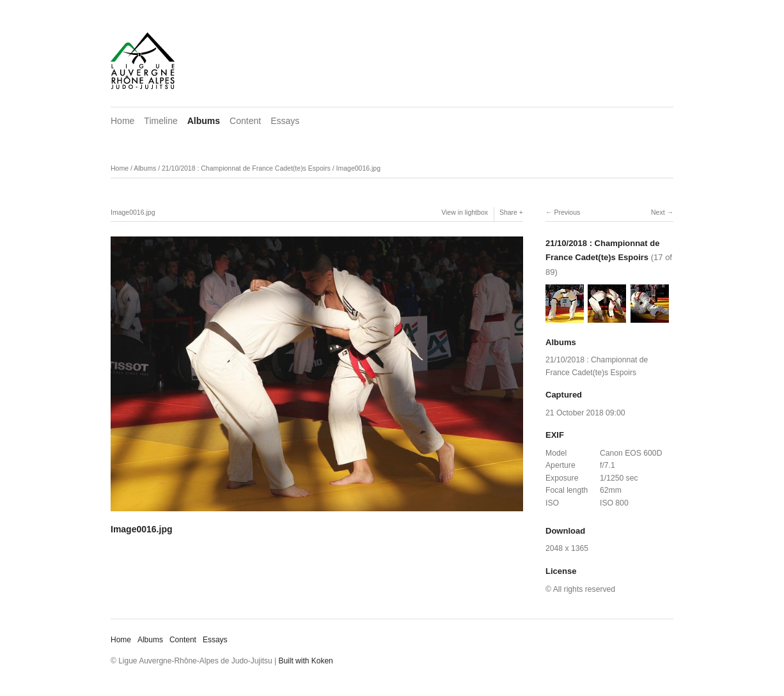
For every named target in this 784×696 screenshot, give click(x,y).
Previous (567, 212)
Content (245, 121)
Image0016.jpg (358, 168)
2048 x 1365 (567, 548)
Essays (285, 121)
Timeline (161, 121)
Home (122, 121)
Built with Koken (305, 661)
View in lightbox (465, 212)
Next (658, 212)
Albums (204, 121)
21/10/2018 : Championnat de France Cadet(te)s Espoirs (246, 168)
